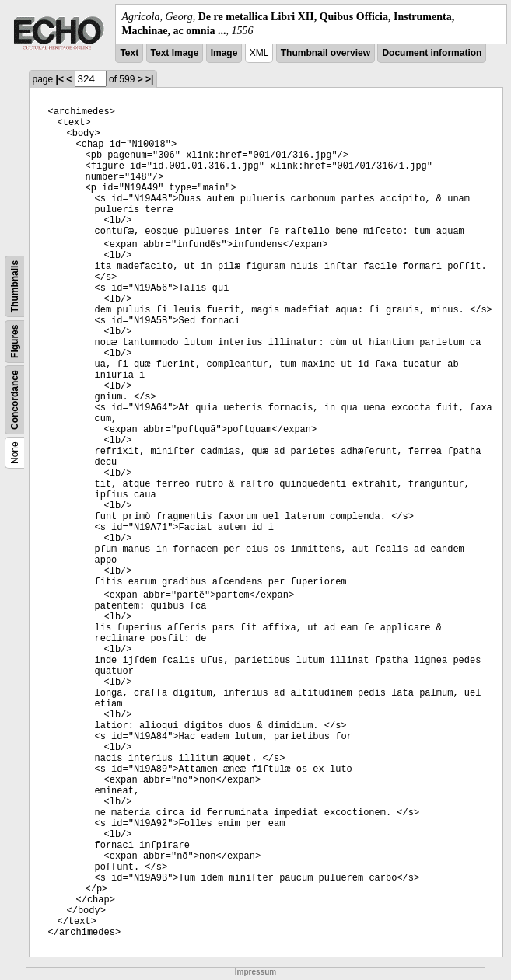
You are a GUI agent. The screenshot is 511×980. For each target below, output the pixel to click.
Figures (15, 342)
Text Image (175, 53)
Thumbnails (15, 286)
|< (60, 79)
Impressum (255, 972)
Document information (432, 53)
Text (129, 53)
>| (149, 79)
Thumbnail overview (325, 53)
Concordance (15, 401)
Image (224, 53)
